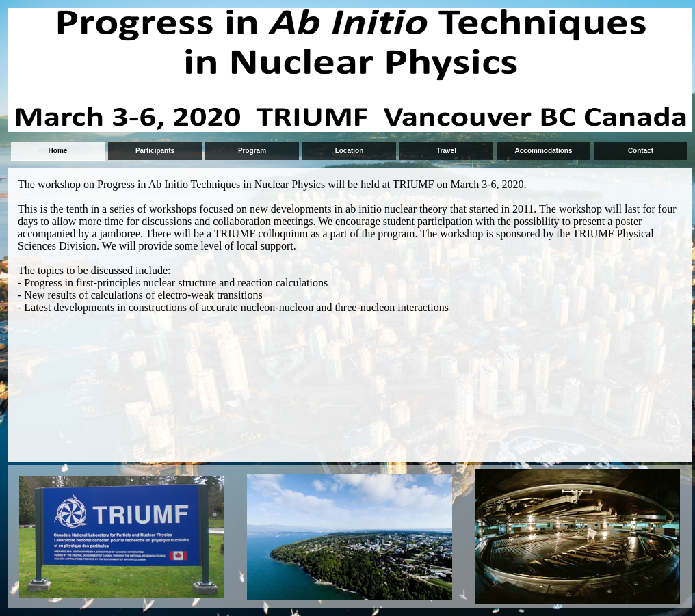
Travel (446, 151)
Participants (155, 151)
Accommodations (544, 151)
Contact (641, 151)
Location (350, 151)
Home (58, 151)
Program (252, 151)
